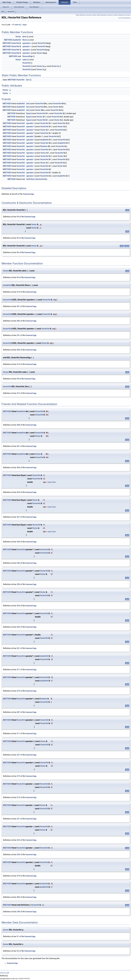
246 (18, 563)
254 (18, 606)
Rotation (44, 146)
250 (18, 584)
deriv (24, 37)
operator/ (30, 173)
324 (18, 492)
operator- (30, 159)
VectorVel (11, 12)
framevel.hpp (19, 25)
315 (18, 364)
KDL (3, 12)
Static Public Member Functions (103, 15)
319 (18, 292)
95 (18, 238)
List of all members (124, 18)
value (25, 60)
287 (18, 712)
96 (18, 252)
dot (28, 104)
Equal (29, 113)
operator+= (27, 43)
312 (18, 393)
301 (18, 306)
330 (18, 542)
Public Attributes (119, 15)
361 (18, 446)
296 (18, 350)
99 (18, 277)
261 (18, 648)
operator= (26, 50)
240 (18, 912)
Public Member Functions (84, 15)
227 (18, 755)
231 (18, 819)
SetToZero (31, 179)
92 (18, 951)
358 (18, 425)
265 (18, 627)
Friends (127, 15)
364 (18, 468)
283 (18, 897)
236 (18, 855)
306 (18, 321)
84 (16, 194)
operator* (30, 123)
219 (18, 776)
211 (18, 733)
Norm (25, 40)
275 (18, 691)
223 (18, 840)
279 (18, 876)
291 (18, 335)
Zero (28, 80)
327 (18, 517)
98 (18, 379)
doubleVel (17, 40)
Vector (18, 37)
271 (18, 670)
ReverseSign (28, 56)
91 (18, 936)
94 (18, 217)
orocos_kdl (4, 973)
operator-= (27, 46)
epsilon (52, 482)
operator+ (30, 150)
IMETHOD (8, 40)
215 (18, 797)
